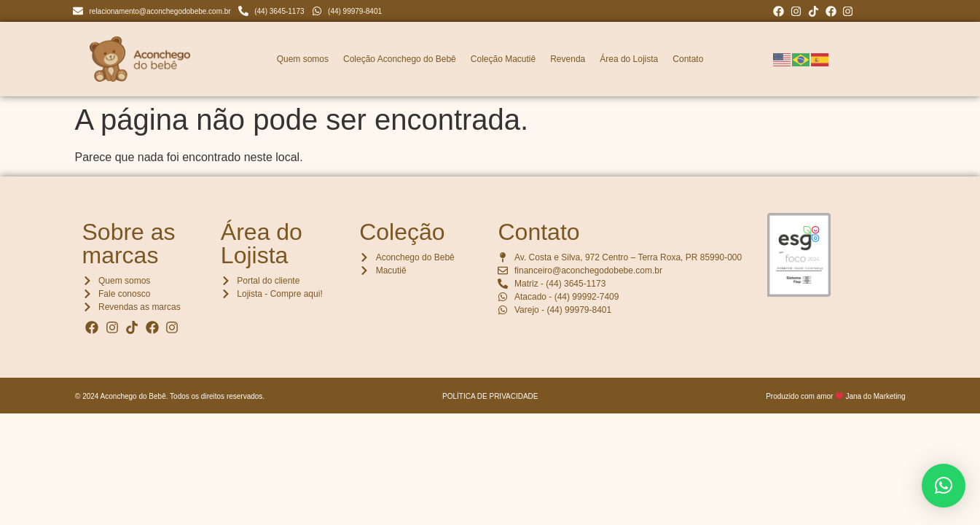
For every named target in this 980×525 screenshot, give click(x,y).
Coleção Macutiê (503, 59)
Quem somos (303, 59)
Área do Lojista (629, 59)
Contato (688, 59)
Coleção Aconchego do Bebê (400, 59)
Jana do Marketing (875, 396)
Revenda (568, 59)
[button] (944, 486)
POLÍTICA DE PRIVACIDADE (490, 396)
